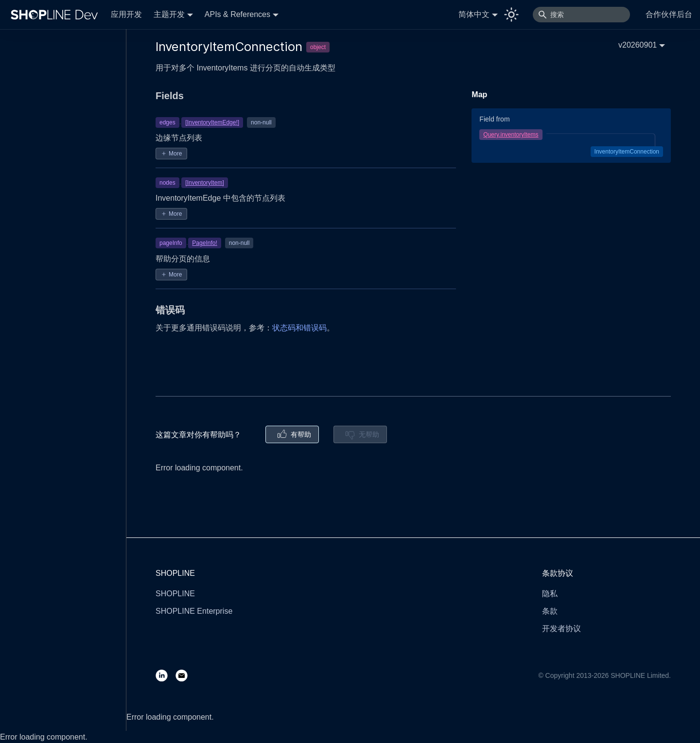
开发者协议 (561, 629)
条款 (550, 611)
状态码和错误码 (299, 328)
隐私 (550, 594)
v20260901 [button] (638, 45)
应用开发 (126, 14)
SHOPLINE (175, 594)
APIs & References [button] (237, 14)
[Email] (185, 675)
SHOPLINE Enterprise (194, 611)
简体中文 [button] (474, 14)
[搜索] (581, 15)
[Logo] (56, 15)
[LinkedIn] (166, 675)
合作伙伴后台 (669, 14)
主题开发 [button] (169, 14)
